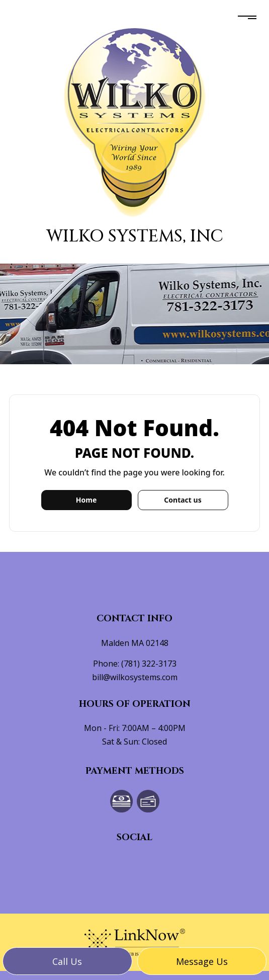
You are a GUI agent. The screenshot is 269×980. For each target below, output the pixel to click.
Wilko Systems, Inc (135, 236)
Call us (67, 961)
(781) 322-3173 (149, 664)
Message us (202, 961)
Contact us (183, 500)
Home (86, 500)
